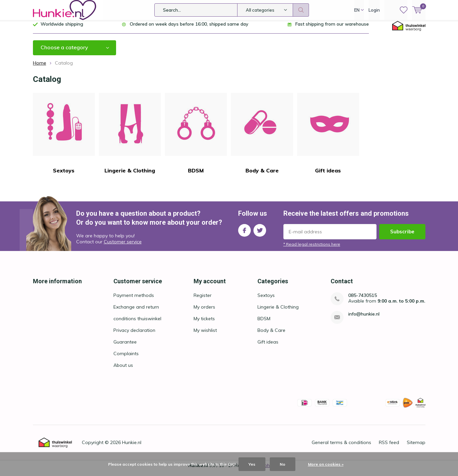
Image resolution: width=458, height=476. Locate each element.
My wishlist (205, 335)
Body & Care (262, 138)
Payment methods (134, 300)
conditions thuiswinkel (137, 324)
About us (123, 370)
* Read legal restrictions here (312, 249)
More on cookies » (326, 464)
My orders (204, 312)
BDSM (196, 138)
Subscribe (402, 237)
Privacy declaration (134, 335)
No (283, 464)
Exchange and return (136, 312)
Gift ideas (328, 138)
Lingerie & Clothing (130, 138)
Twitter (260, 234)
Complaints (126, 358)
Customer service (123, 247)
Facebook (244, 234)
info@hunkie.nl (364, 319)
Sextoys (64, 138)
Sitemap (416, 447)
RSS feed (389, 447)
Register (203, 300)
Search (301, 10)
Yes (252, 464)
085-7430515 (363, 300)
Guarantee (125, 347)
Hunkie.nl (132, 447)
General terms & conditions (341, 447)
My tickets (204, 324)
